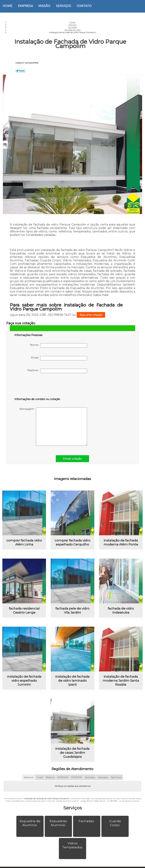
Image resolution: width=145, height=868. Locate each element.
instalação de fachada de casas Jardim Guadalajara (72, 757)
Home (8, 6)
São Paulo (116, 782)
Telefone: (57, 371)
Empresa (25, 6)
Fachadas (87, 826)
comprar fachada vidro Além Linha (24, 543)
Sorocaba (90, 782)
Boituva (50, 782)
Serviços (64, 6)
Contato (84, 6)
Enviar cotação (72, 459)
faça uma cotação (91, 315)
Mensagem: (53, 427)
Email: (59, 358)
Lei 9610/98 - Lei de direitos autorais (123, 806)
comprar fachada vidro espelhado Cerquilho (72, 543)
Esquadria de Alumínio (30, 828)
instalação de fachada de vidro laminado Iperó (72, 684)
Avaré (40, 782)
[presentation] (37, 386)
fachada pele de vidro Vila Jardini (72, 613)
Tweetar (20, 71)
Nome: (59, 345)
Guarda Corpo (115, 828)
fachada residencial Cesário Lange (24, 613)
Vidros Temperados (73, 850)
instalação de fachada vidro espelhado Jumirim (24, 684)
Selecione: (29, 782)
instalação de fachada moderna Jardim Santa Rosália (121, 684)
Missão (44, 6)
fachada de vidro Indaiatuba (121, 613)
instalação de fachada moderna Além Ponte (121, 543)
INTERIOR (63, 782)
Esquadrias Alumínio (58, 828)
